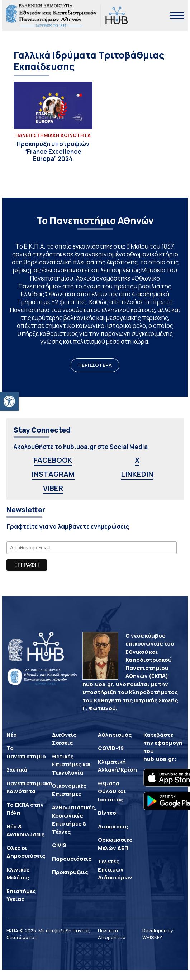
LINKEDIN (137, 474)
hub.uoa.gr (159, 759)
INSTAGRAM (53, 474)
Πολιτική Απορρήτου (112, 934)
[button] (9, 401)
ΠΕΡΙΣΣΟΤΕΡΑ (95, 365)
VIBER (53, 488)
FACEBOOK (53, 460)
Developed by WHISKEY (158, 934)
